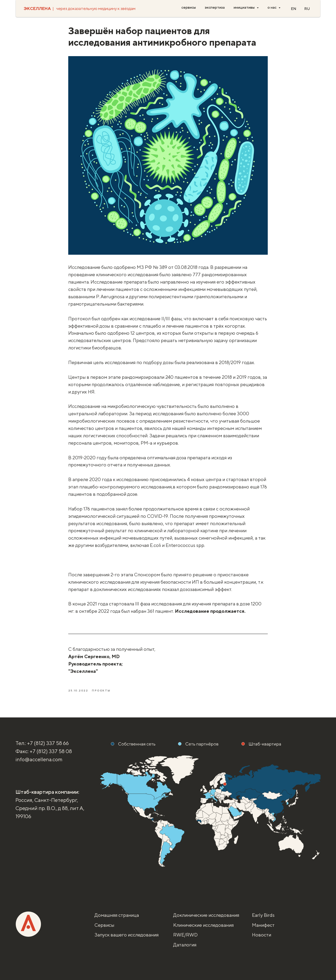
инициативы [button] (245, 7)
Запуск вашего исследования (127, 935)
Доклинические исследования (206, 915)
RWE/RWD (185, 935)
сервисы (189, 7)
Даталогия (185, 945)
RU (307, 9)
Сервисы (104, 925)
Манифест (263, 925)
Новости (262, 935)
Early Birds (263, 915)
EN (294, 9)
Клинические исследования (203, 925)
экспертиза (215, 7)
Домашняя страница (117, 915)
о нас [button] (272, 7)
